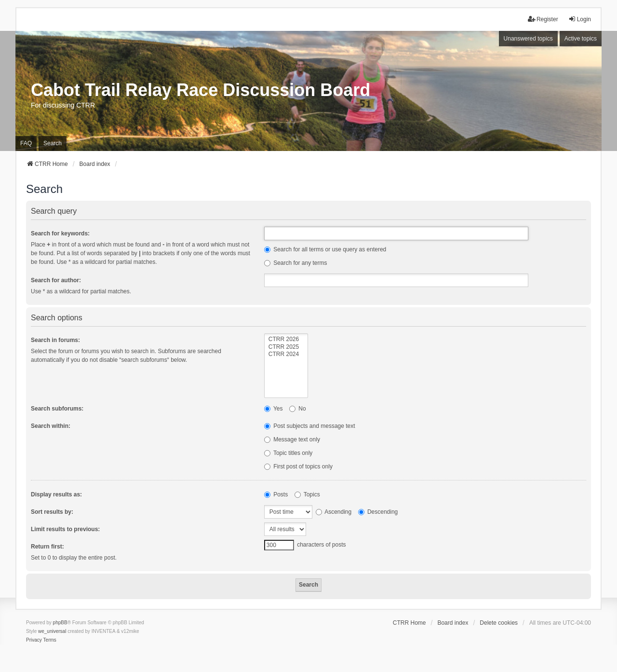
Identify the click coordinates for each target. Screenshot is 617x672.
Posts (276, 494)
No (298, 409)
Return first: (47, 547)
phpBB (60, 623)
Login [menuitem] (580, 19)
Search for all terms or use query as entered (325, 249)
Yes (274, 409)
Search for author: (56, 280)
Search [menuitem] (53, 143)
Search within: (51, 426)
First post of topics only (298, 466)
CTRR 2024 (286, 354)
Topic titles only (288, 453)
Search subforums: (57, 409)
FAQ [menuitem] (26, 143)
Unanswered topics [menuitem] (528, 39)
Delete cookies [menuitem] (499, 623)
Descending (378, 512)
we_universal (52, 631)
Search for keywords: (60, 233)
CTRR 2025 (286, 347)
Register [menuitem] (543, 19)
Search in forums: (55, 340)
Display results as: (56, 494)
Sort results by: (52, 512)
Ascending (334, 512)
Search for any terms (296, 263)
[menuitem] (34, 640)
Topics (307, 494)
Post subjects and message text (310, 426)
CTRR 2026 (286, 339)
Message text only (292, 439)
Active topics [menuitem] (581, 39)
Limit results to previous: (65, 529)
